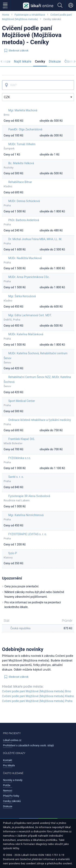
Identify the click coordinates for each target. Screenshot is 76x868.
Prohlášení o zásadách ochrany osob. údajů (28, 745)
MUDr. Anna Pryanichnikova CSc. (29, 277)
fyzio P (13, 553)
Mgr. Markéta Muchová (23, 110)
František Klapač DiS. (22, 439)
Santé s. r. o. (16, 477)
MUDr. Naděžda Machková (25, 258)
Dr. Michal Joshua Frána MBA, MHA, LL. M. (35, 239)
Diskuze (55, 61)
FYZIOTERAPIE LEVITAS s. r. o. (28, 534)
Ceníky (40, 61)
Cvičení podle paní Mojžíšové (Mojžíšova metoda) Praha (37, 701)
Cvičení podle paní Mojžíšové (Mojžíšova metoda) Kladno (38, 696)
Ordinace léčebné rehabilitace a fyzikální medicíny (40, 420)
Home (6, 15)
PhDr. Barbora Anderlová (24, 220)
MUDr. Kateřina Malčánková (26, 334)
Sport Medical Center (22, 401)
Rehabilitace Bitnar (20, 182)
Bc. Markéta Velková (21, 163)
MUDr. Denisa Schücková (24, 201)
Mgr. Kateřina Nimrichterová (26, 515)
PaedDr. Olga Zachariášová (25, 129)
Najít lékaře (23, 61)
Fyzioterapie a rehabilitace (30, 15)
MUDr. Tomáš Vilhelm (22, 144)
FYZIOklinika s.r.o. (20, 458)
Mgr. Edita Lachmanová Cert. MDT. (30, 315)
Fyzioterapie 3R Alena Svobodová (29, 496)
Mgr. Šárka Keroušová (22, 296)
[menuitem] (23, 62)
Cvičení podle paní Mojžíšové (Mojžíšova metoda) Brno (36, 691)
